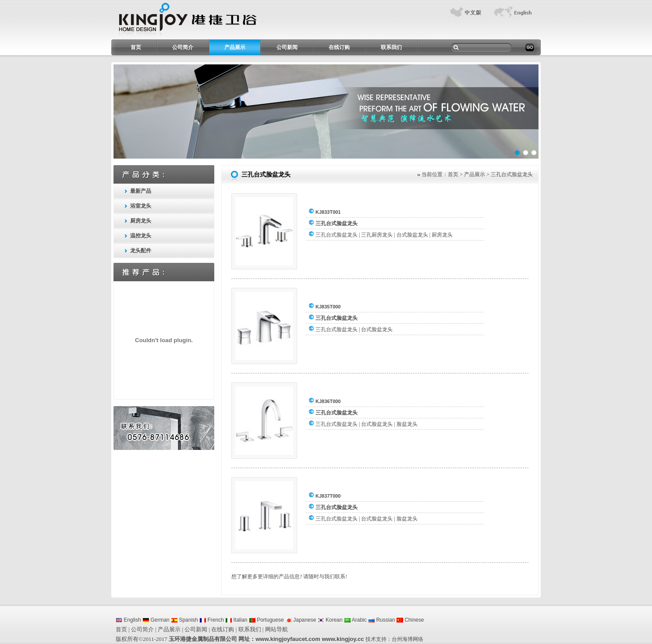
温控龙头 (141, 236)
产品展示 (235, 47)
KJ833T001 (328, 212)
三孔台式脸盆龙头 (337, 223)
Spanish (184, 620)
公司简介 (183, 47)
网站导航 (276, 629)
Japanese (301, 620)
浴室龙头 (141, 206)
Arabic (355, 620)
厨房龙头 (141, 221)
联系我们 (391, 47)
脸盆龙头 (407, 424)
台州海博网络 (407, 639)
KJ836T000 (328, 401)
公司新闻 (287, 47)
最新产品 (141, 191)
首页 (136, 47)
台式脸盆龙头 (412, 235)
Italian (236, 620)
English (128, 620)
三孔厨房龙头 (377, 235)
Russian (382, 620)
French (212, 620)
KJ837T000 (328, 496)
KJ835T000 (328, 307)
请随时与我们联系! (325, 577)
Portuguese (266, 620)
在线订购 (339, 47)
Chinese (410, 620)
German (156, 620)
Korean (330, 620)
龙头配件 (141, 251)
